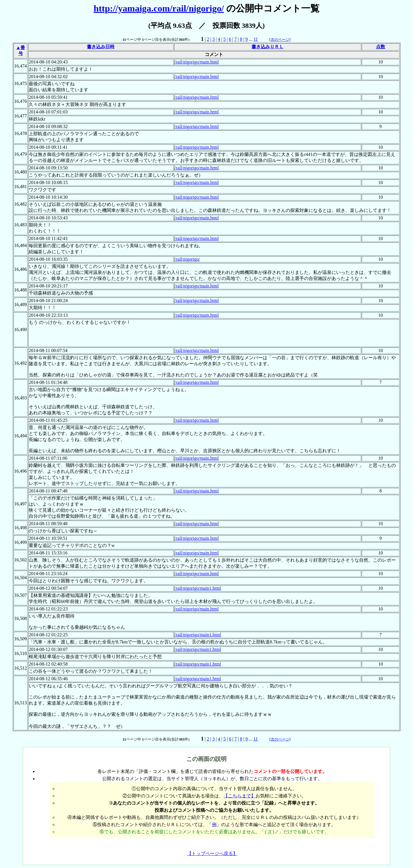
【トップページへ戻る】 (212, 853)
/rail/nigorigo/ (187, 259)
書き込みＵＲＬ (268, 47)
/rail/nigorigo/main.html (197, 62)
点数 (381, 47)
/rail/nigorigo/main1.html (198, 588)
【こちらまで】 (239, 796)
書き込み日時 (101, 47)
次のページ (280, 39)
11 (256, 39)
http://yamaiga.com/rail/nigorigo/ (159, 8)
